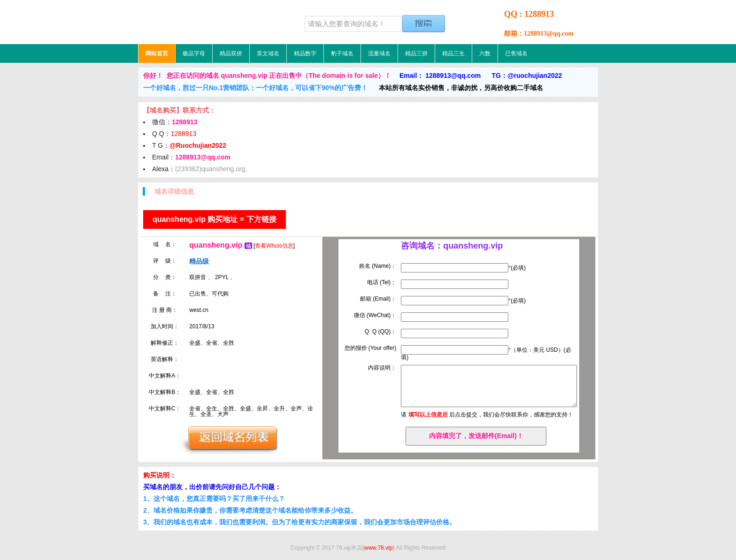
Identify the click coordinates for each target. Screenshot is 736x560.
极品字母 (194, 53)
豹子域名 (342, 53)
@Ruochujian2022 (198, 145)
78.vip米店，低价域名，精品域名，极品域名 (197, 22)
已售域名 (516, 53)
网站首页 (157, 53)
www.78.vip (379, 548)
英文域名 (268, 53)
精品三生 (453, 53)
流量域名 (379, 53)
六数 (485, 53)
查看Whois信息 (274, 246)
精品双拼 (231, 53)
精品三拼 (416, 53)
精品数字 (305, 53)
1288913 (184, 134)
